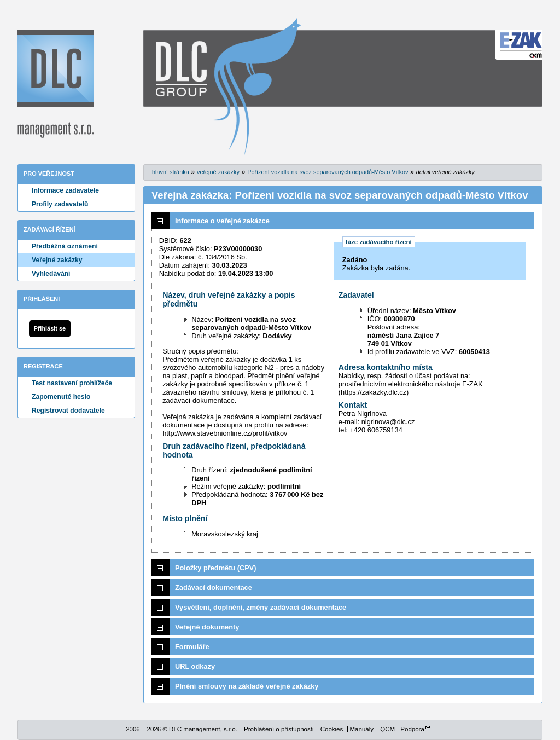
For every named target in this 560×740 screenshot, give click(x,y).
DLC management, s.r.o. (56, 84)
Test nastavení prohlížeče (72, 383)
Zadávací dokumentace (214, 588)
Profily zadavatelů (60, 204)
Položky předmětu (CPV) (216, 568)
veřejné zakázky (218, 172)
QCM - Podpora (402, 729)
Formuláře (192, 647)
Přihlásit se (50, 328)
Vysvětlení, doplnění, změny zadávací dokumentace (261, 607)
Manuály (361, 729)
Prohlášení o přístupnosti (279, 729)
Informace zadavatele (65, 190)
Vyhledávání (51, 274)
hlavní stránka (171, 172)
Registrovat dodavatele (68, 411)
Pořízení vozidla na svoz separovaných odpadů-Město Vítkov (328, 172)
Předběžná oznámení (65, 246)
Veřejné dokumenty (207, 627)
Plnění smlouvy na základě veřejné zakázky (247, 686)
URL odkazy (195, 666)
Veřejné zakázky (57, 260)
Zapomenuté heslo (61, 397)
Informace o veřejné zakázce (222, 221)
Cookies (332, 729)
